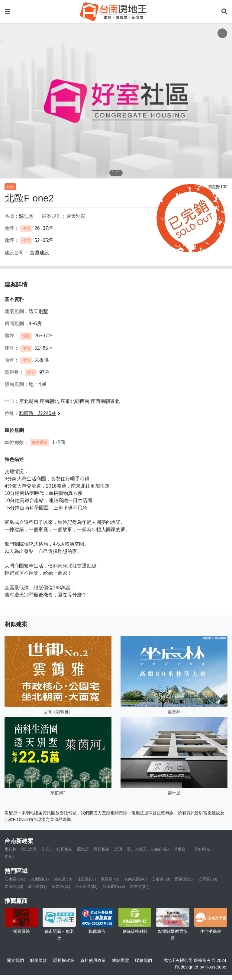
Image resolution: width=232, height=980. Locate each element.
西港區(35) (184, 879)
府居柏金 (101, 849)
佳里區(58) (86, 879)
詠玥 (118, 849)
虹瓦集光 (64, 849)
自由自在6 (160, 849)
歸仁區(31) (61, 886)
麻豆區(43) (110, 879)
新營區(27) (139, 886)
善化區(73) (63, 879)
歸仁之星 (29, 849)
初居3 (47, 849)
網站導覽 (121, 960)
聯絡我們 (143, 960)
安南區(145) (15, 879)
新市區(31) (37, 886)
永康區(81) (40, 879)
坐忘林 (10, 849)
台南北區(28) (114, 886)
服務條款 (38, 960)
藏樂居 (83, 849)
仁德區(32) (14, 886)
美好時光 (202, 849)
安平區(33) (208, 879)
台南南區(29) (86, 886)
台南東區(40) (135, 879)
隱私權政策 (64, 960)
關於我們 (15, 960)
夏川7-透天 (136, 849)
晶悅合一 (182, 849)
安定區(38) (161, 879)
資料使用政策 (93, 960)
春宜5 (10, 856)
